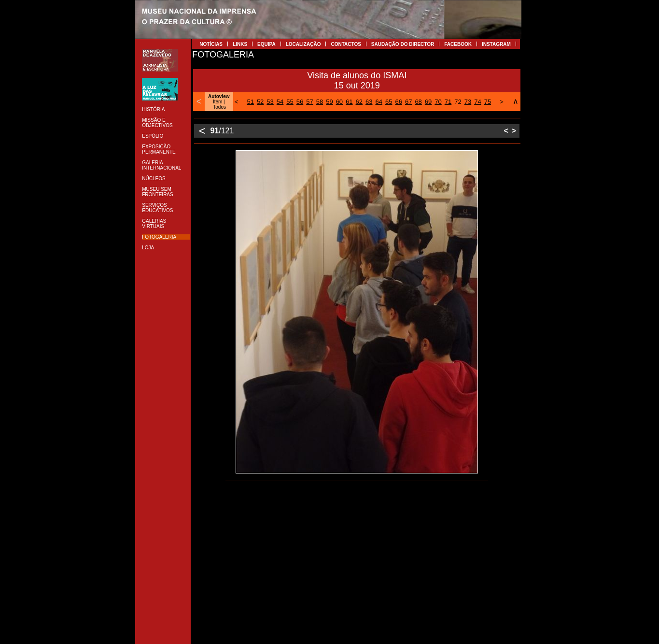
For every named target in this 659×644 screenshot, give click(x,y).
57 (309, 102)
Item (217, 102)
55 (290, 102)
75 (488, 102)
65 (389, 102)
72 (458, 102)
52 (260, 102)
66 (398, 102)
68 (418, 102)
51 (250, 102)
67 (408, 102)
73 (468, 102)
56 (300, 102)
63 (369, 102)
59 (329, 102)
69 (428, 102)
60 (339, 102)
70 (438, 102)
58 (320, 102)
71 (448, 102)
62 (359, 102)
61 (349, 102)
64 (379, 102)
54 (280, 102)
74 (477, 102)
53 (270, 102)
